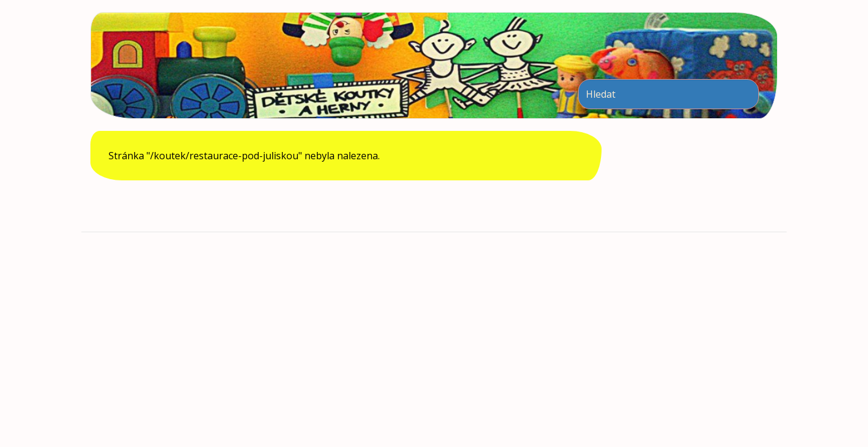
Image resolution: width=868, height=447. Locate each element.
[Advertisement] (434, 338)
